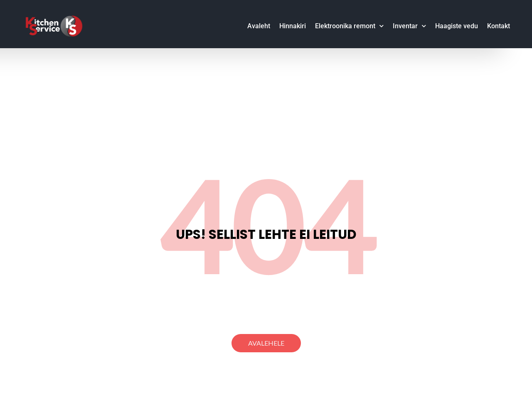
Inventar (409, 26)
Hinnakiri (293, 26)
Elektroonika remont (349, 26)
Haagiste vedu (457, 26)
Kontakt (499, 26)
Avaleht (259, 26)
